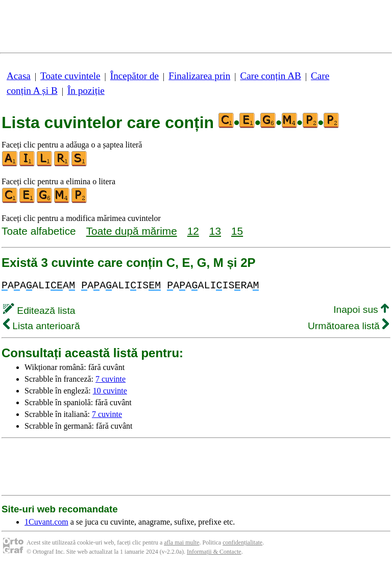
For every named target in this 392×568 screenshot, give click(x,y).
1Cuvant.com (46, 522)
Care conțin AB (270, 76)
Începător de (134, 76)
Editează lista (39, 311)
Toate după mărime (132, 231)
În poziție (86, 91)
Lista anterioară (42, 326)
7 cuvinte (111, 379)
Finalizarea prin (199, 76)
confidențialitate (242, 542)
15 (237, 231)
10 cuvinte (110, 391)
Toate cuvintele (70, 76)
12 (193, 231)
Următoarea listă (348, 326)
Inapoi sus (361, 310)
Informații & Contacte (214, 552)
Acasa (19, 76)
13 (215, 231)
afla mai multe (181, 542)
